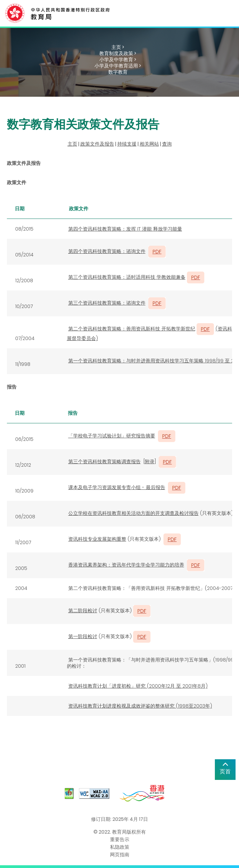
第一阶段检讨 (83, 636)
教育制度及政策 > (118, 53)
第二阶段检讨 (83, 611)
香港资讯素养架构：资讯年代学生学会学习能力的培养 (126, 565)
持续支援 (127, 144)
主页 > (118, 47)
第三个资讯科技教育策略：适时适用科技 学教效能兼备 (127, 277)
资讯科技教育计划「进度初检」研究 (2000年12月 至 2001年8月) (138, 686)
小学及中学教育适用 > (118, 66)
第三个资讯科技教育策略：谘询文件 (107, 303)
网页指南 (120, 855)
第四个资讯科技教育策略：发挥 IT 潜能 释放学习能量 (125, 229)
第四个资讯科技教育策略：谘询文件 (107, 251)
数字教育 (118, 72)
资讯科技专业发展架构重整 (97, 539)
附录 (150, 462)
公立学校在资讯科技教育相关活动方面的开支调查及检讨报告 (133, 513)
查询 (167, 144)
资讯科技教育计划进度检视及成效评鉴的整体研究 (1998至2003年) (140, 706)
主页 (72, 144)
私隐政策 (120, 847)
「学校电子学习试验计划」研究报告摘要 (112, 436)
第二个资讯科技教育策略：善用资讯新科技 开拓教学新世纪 (132, 329)
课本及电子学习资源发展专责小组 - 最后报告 (117, 487)
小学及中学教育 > (118, 60)
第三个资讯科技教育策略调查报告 (104, 462)
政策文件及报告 (97, 144)
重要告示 (120, 839)
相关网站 (149, 144)
